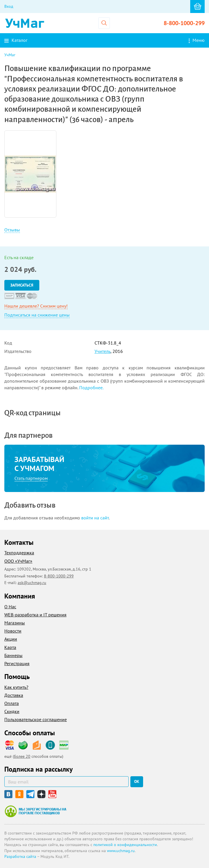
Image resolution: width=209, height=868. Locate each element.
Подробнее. (91, 388)
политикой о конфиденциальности (125, 845)
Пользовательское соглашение (36, 719)
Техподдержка (19, 553)
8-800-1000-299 (184, 23)
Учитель (102, 351)
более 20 (22, 756)
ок (137, 781)
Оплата (12, 703)
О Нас (10, 607)
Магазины (15, 623)
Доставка (14, 695)
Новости (13, 631)
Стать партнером (31, 478)
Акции (11, 639)
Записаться (22, 285)
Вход (9, 6)
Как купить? (16, 687)
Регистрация (17, 663)
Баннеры (13, 655)
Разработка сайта (20, 856)
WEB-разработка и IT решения (35, 615)
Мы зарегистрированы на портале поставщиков (35, 811)
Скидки (12, 711)
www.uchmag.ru (121, 851)
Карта (10, 647)
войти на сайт (95, 518)
